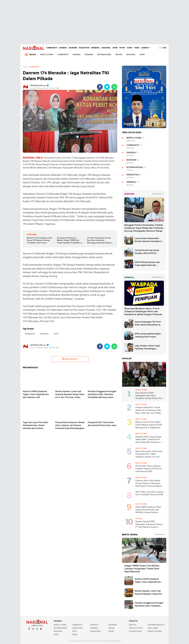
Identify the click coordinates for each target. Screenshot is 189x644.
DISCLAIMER (153, 634)
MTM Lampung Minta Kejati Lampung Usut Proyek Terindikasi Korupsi (148, 342)
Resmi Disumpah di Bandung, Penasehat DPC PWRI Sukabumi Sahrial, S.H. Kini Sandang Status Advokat (149, 460)
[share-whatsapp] (114, 93)
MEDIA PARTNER (155, 637)
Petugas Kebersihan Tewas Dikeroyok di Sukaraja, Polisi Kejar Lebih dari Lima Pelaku (148, 416)
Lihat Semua (157, 200)
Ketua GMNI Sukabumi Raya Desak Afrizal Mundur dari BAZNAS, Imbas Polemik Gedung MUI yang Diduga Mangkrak (148, 516)
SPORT (122, 54)
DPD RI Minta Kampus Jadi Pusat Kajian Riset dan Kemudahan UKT (147, 270)
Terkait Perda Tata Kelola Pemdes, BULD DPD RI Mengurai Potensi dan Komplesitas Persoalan (147, 258)
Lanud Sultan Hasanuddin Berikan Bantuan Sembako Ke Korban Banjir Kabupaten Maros (149, 246)
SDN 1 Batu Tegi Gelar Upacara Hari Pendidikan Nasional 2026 (149, 499)
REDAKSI (133, 631)
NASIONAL (106, 54)
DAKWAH (63, 54)
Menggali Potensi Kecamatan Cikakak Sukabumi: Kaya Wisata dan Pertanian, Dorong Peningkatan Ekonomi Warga (144, 234)
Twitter (37, 636)
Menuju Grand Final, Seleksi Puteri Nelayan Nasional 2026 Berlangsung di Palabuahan (149, 431)
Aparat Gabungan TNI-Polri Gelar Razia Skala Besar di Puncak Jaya (148, 330)
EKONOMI (73, 54)
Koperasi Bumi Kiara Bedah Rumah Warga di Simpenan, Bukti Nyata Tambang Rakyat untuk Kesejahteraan (148, 490)
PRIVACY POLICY (136, 634)
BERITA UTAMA (47, 61)
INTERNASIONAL (104, 61)
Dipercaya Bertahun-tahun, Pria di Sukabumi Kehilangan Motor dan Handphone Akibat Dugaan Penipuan (143, 318)
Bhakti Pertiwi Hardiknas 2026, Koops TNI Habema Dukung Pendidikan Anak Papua (40, 246)
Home (25, 73)
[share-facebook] (100, 93)
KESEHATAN (84, 54)
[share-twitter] (107, 93)
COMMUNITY (52, 54)
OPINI (115, 54)
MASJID (119, 61)
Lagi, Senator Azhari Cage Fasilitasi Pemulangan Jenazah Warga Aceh (147, 353)
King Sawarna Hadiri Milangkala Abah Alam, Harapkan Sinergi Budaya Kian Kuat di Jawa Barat (149, 402)
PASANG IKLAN (135, 637)
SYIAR (130, 54)
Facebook (29, 636)
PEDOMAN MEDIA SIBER (157, 631)
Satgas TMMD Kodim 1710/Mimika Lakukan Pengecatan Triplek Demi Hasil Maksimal (142, 575)
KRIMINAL (95, 54)
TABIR (137, 54)
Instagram (33, 636)
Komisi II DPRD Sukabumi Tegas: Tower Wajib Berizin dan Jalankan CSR (148, 587)
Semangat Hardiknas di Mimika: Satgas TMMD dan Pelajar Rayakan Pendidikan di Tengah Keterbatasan (69, 247)
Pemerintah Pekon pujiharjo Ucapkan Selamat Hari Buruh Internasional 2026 (148, 475)
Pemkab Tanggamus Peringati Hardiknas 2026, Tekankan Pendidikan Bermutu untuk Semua (149, 611)
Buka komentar (70, 365)
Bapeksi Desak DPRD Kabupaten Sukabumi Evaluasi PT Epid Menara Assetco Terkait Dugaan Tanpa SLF (149, 531)
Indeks (30, 61)
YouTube (41, 636)
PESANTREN (95, 637)
